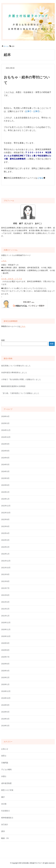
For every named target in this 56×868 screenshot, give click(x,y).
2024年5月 (5, 465)
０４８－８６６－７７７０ (12, 279)
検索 (3, 340)
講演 (3, 831)
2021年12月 (6, 561)
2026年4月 (5, 416)
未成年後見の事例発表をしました (14, 372)
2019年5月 (5, 712)
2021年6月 (5, 595)
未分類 (4, 804)
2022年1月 (5, 554)
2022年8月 (5, 519)
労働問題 (5, 763)
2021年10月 (6, 568)
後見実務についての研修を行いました (16, 366)
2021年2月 (5, 609)
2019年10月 (6, 698)
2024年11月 (6, 430)
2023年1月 (5, 499)
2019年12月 (6, 691)
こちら (4, 261)
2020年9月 (5, 643)
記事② (36, 111)
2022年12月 (6, 506)
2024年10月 (6, 437)
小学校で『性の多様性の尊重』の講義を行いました (21, 379)
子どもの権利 (6, 770)
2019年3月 (5, 726)
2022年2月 (5, 547)
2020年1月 (5, 684)
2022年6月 (5, 526)
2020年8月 (5, 650)
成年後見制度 (6, 783)
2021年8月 (5, 581)
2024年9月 (5, 444)
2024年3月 (5, 471)
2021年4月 (5, 602)
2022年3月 (5, 540)
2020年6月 (5, 664)
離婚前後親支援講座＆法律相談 (13, 386)
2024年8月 (5, 451)
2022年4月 (5, 533)
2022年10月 (6, 513)
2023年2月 (5, 492)
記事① (28, 111)
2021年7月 (5, 588)
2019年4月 (5, 719)
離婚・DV (5, 838)
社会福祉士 (6, 811)
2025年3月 (5, 423)
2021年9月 (5, 574)
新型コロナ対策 (7, 790)
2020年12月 (6, 623)
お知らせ (5, 749)
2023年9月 (5, 478)
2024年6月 (5, 458)
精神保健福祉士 (7, 818)
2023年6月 (5, 485)
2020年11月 (6, 629)
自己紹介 (5, 824)
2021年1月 (5, 616)
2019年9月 (5, 705)
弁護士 (4, 776)
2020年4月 (5, 671)
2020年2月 (5, 677)
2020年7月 (5, 657)
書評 (3, 797)
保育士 (4, 756)
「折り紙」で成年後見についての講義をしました (20, 393)
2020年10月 (6, 636)
